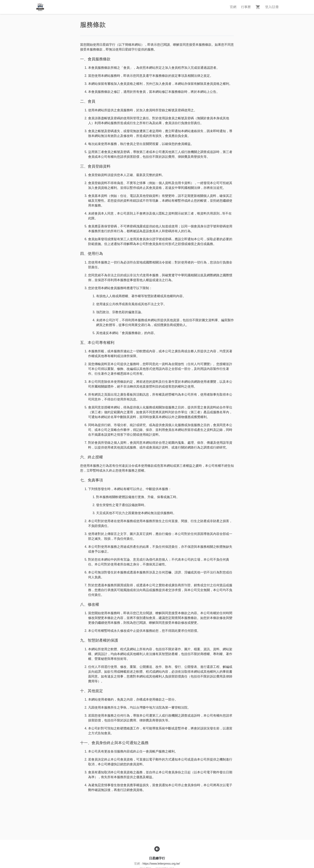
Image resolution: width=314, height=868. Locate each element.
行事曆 (246, 7)
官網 (233, 7)
